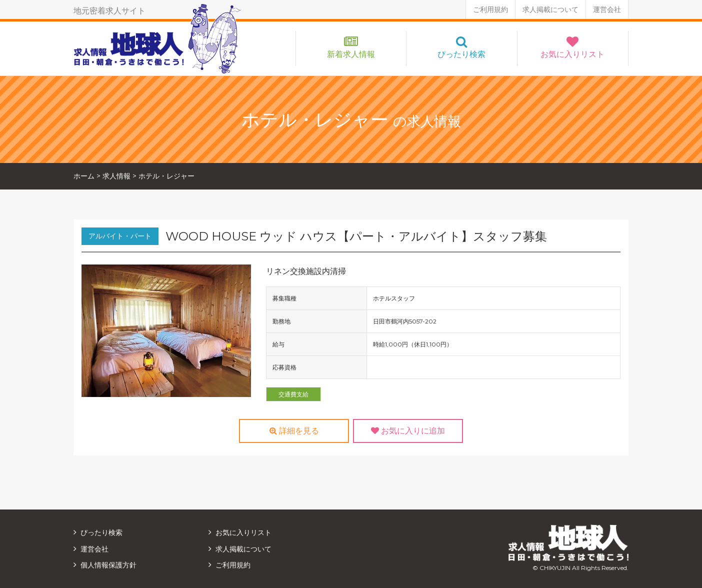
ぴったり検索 (461, 54)
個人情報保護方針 (108, 565)
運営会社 (607, 9)
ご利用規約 (490, 9)
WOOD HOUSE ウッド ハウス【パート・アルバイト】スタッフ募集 (356, 236)
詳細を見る (294, 431)
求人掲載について (550, 9)
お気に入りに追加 (408, 431)
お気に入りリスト (572, 54)
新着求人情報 (351, 54)
